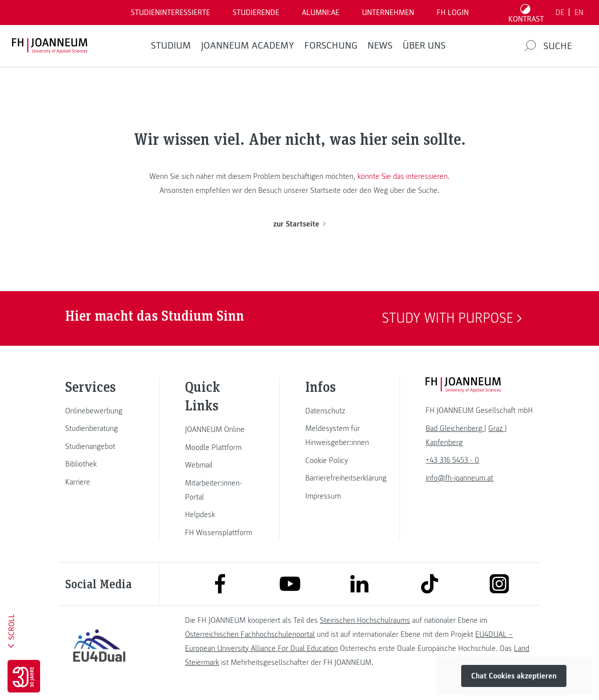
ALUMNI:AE (321, 13)
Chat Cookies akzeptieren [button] (514, 676)
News (380, 46)
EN (579, 13)
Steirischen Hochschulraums (365, 620)
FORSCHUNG (331, 46)
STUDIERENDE (256, 13)
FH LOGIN (453, 13)
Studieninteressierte (170, 13)
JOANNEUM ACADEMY (248, 46)
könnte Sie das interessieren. (404, 176)
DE (560, 13)
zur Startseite (299, 224)
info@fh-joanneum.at (459, 478)
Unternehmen (388, 13)
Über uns (424, 46)
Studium (171, 46)
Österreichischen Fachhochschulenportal (250, 634)
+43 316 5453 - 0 (452, 460)
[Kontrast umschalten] (526, 13)
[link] (99, 411)
